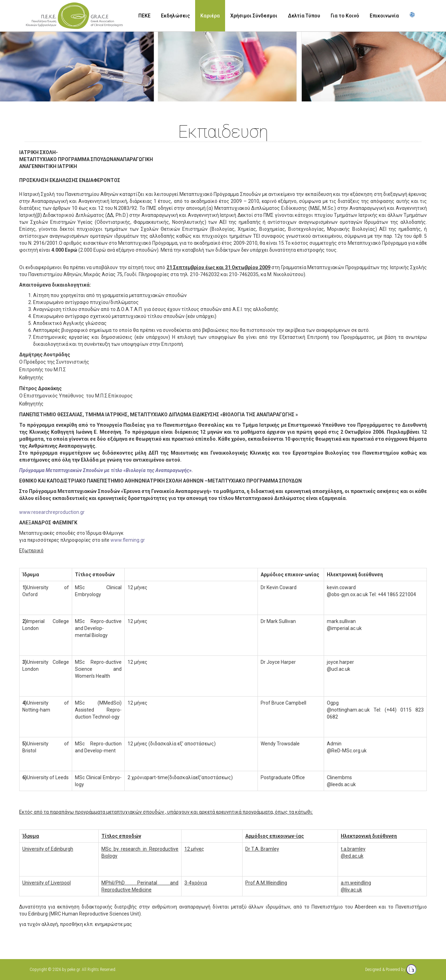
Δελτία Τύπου (304, 16)
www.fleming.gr (128, 540)
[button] (413, 16)
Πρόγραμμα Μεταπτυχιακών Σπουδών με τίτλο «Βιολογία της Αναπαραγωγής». (106, 470)
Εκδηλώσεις (175, 16)
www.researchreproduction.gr (52, 512)
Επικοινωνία (384, 16)
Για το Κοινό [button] (345, 16)
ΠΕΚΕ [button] (144, 16)
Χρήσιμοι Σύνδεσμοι (254, 16)
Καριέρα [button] (210, 16)
